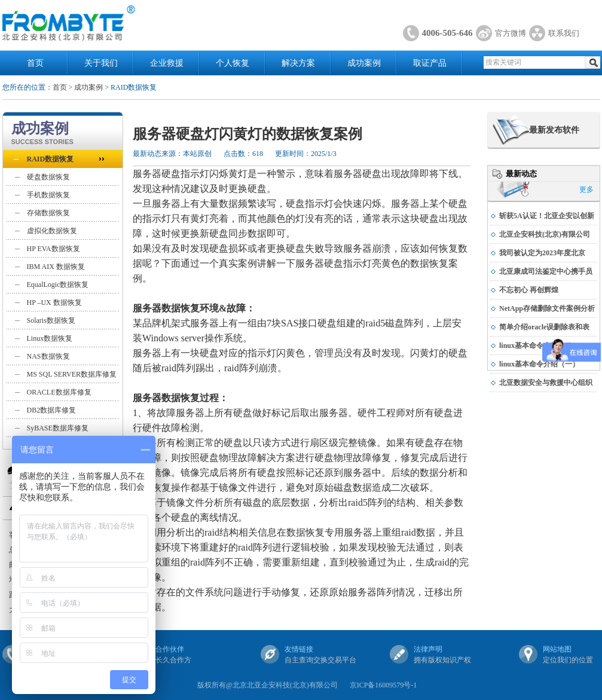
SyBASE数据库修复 (58, 428)
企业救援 (167, 63)
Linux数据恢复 (50, 338)
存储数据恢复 (48, 213)
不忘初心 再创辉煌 (529, 290)
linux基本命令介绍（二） (539, 346)
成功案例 (364, 63)
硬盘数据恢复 (48, 177)
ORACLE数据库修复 (59, 392)
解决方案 (298, 63)
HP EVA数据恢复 (54, 249)
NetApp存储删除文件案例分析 (547, 308)
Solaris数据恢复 (51, 320)
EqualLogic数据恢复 (58, 285)
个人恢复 (233, 63)
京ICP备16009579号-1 (383, 685)
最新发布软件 (554, 130)
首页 (35, 63)
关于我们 (101, 63)
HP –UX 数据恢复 (54, 302)
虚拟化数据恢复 (52, 231)
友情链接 (299, 649)
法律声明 (428, 649)
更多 (586, 189)
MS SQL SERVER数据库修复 (72, 374)
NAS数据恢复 (48, 356)
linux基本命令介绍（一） (539, 364)
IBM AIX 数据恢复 (56, 267)
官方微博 (511, 33)
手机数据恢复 (48, 195)
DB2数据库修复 (52, 410)
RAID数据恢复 (51, 159)
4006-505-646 (447, 33)
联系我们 (564, 33)
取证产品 (430, 63)
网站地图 (557, 649)
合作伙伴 (170, 649)
